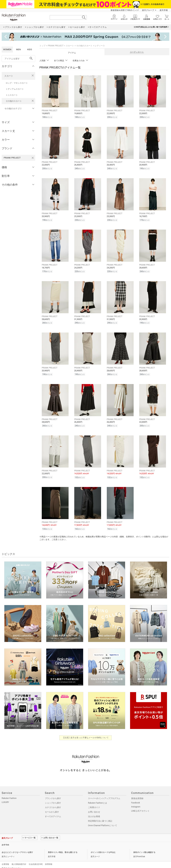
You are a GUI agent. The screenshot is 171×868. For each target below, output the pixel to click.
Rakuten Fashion (9, 794)
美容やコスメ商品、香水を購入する (63, 848)
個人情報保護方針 (19, 860)
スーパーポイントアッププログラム (104, 794)
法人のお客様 (94, 812)
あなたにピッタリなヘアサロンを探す (17, 848)
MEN (18, 49)
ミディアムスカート (15, 89)
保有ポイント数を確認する (144, 848)
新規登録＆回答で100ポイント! (125, 10)
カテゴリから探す (53, 803)
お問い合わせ (94, 808)
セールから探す (52, 808)
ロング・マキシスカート (17, 83)
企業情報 (5, 860)
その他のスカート (14, 101)
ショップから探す (53, 799)
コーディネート (137, 52)
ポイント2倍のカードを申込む (103, 848)
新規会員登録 (137, 794)
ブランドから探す (53, 794)
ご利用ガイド (94, 803)
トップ (42, 46)
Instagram (136, 803)
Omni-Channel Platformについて (103, 821)
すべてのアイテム (53, 812)
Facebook (136, 799)
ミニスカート (12, 95)
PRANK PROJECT (56, 46)
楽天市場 (164, 10)
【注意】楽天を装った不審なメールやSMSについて (86, 734)
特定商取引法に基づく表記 (100, 817)
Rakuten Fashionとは (97, 799)
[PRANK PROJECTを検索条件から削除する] (33, 158)
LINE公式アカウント (140, 807)
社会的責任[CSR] (36, 860)
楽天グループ (148, 10)
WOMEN (7, 49)
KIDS (30, 49)
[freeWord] (18, 59)
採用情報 (49, 860)
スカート (9, 76)
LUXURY (5, 798)
